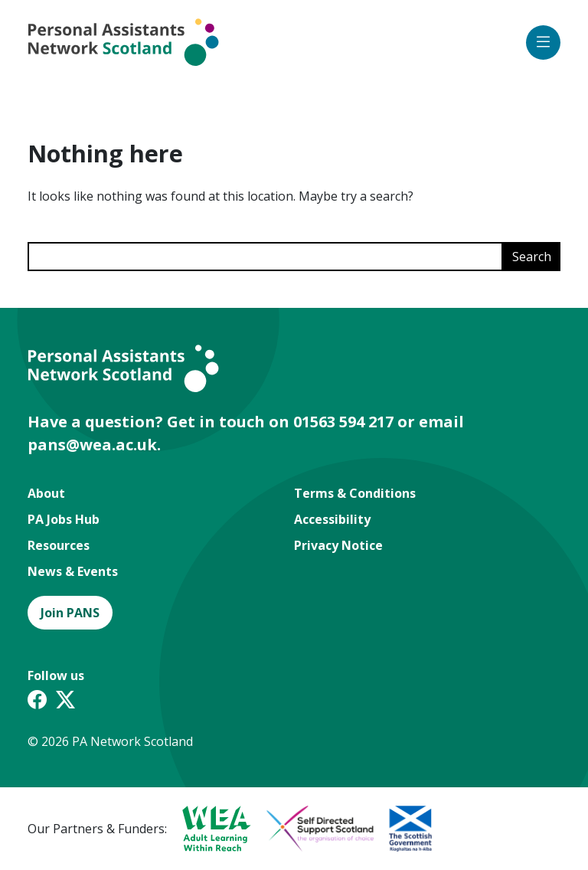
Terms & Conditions (355, 493)
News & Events (73, 571)
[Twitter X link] (65, 702)
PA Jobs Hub (64, 519)
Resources (59, 545)
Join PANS (70, 613)
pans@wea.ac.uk (92, 445)
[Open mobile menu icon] (543, 43)
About (46, 493)
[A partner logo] (209, 829)
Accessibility (332, 519)
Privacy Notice (338, 545)
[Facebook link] (37, 702)
